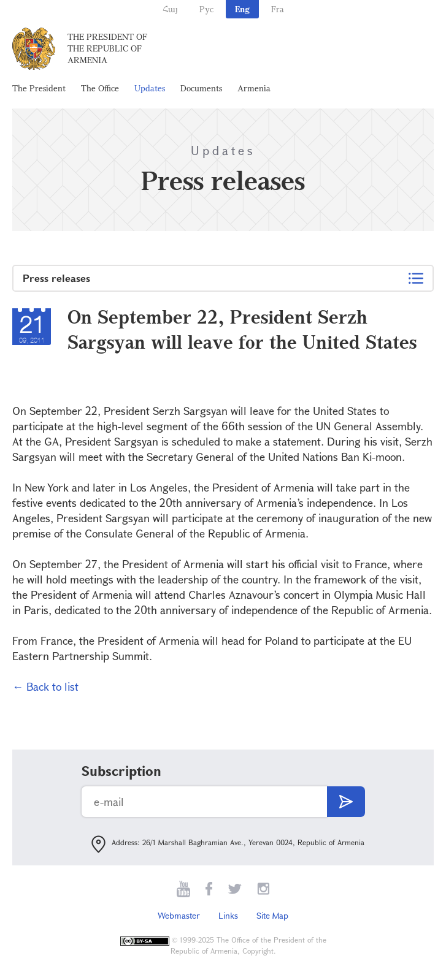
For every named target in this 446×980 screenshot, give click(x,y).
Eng (242, 9)
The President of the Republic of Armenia (107, 48)
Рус (206, 9)
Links (228, 915)
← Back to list (45, 686)
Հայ (170, 9)
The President (39, 88)
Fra (278, 9)
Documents (201, 88)
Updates (150, 88)
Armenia (254, 88)
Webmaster (179, 915)
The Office (100, 88)
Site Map (272, 915)
